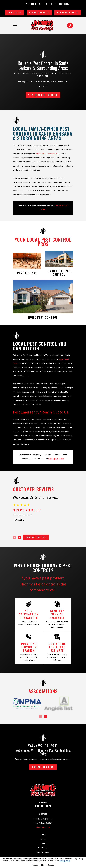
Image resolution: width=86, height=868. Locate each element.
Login (43, 843)
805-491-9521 (43, 806)
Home (43, 839)
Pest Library (43, 848)
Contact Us (15, 13)
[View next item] (19, 537)
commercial (53, 154)
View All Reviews (36, 537)
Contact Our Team (43, 767)
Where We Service (68, 13)
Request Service (39, 13)
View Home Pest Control (43, 95)
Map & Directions (43, 827)
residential (40, 154)
